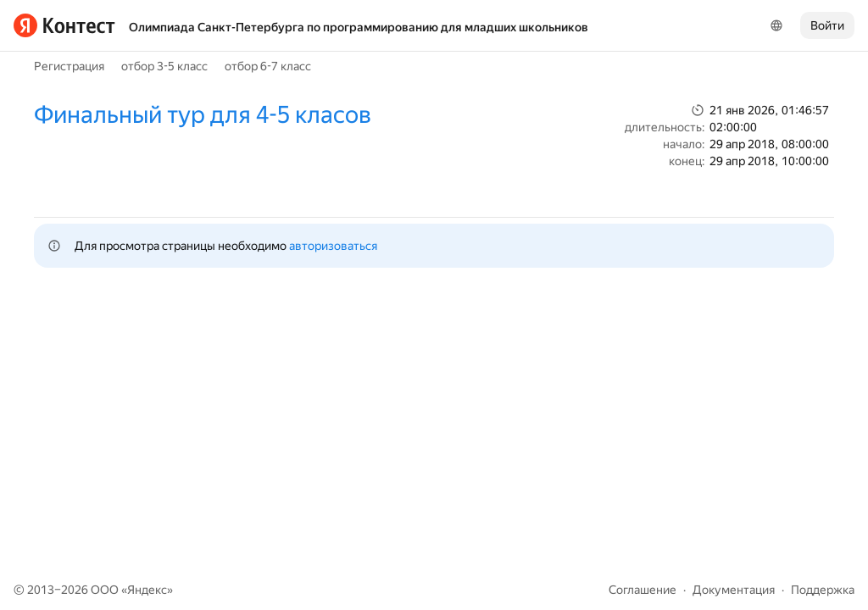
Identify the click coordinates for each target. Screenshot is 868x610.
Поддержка (823, 590)
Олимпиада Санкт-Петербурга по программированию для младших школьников (359, 27)
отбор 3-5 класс (164, 66)
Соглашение (643, 590)
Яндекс (147, 590)
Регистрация (69, 66)
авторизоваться (333, 246)
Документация (734, 590)
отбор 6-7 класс (268, 66)
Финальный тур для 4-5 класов (203, 115)
